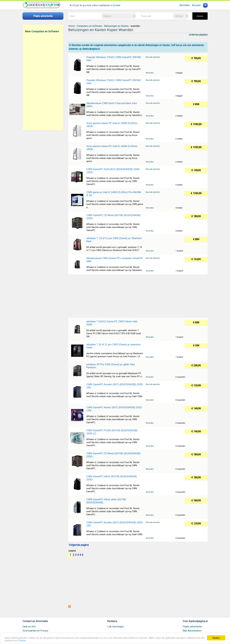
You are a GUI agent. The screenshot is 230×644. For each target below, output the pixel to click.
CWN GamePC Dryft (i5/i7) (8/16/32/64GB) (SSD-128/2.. (113, 171)
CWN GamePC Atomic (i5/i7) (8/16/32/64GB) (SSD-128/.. (114, 409)
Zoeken (200, 16)
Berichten (185, 5)
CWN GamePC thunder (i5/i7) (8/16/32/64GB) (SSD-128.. (115, 386)
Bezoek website (153, 57)
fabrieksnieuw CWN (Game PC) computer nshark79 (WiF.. (114, 260)
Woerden (150, 73)
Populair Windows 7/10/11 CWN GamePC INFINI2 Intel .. (114, 59)
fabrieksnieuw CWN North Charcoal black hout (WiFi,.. (111, 105)
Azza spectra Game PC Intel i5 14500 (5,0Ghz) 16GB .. (112, 125)
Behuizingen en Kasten (116, 26)
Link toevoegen (115, 627)
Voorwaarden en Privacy (35, 631)
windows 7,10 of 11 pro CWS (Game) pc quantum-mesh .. (114, 346)
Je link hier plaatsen (198, 35)
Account (196, 5)
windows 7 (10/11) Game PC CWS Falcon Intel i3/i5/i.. (112, 323)
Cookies (32, 640)
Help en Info (29, 627)
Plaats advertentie (192, 627)
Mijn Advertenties (192, 631)
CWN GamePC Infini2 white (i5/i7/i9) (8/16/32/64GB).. (106, 501)
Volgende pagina (79, 545)
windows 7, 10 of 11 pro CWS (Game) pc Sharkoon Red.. (114, 240)
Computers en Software (45, 31)
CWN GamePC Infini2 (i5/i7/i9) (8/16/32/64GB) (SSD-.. (112, 478)
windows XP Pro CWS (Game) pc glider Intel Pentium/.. (110, 366)
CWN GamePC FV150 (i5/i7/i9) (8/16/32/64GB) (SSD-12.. (112, 432)
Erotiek (116, 5)
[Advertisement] (43, 82)
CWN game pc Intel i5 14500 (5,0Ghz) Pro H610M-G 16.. (114, 194)
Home (71, 26)
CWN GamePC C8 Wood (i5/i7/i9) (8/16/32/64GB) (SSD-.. (113, 217)
